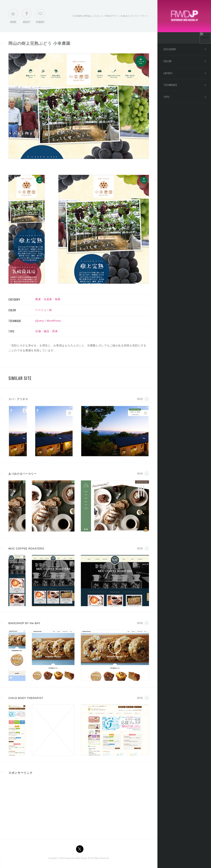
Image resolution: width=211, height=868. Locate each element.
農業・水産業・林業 (48, 299)
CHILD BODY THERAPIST (26, 698)
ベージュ (41, 310)
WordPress (54, 321)
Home (13, 17)
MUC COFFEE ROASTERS (26, 549)
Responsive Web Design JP (77, 858)
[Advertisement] (39, 805)
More (140, 399)
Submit (40, 17)
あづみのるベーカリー (23, 474)
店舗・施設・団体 (46, 331)
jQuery (40, 321)
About (27, 17)
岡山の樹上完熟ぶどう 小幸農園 (39, 43)
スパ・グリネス (18, 399)
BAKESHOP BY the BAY (24, 623)
